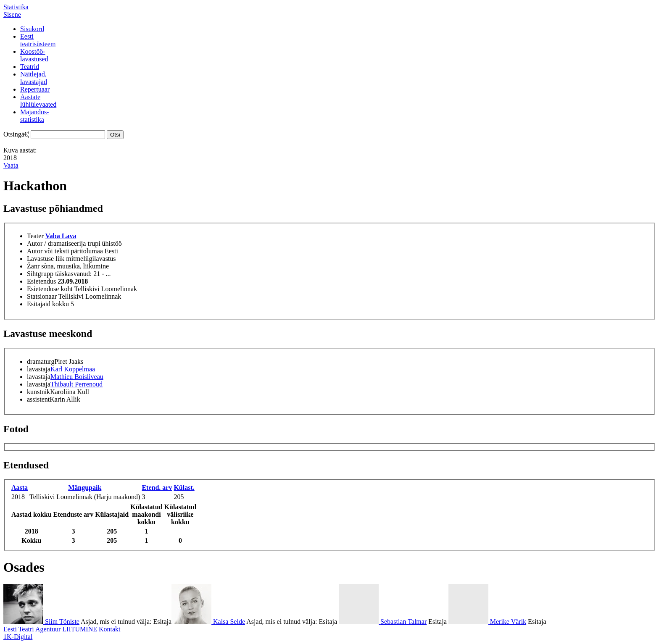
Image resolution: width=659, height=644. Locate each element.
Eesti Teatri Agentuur (32, 629)
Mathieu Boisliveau (77, 377)
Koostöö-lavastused (34, 55)
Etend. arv (157, 488)
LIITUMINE (80, 629)
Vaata (11, 165)
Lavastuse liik (46, 259)
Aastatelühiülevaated (38, 101)
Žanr (33, 266)
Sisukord (32, 29)
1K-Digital (18, 637)
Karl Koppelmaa (73, 369)
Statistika (16, 7)
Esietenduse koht (50, 289)
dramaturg (41, 361)
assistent (38, 399)
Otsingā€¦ (16, 134)
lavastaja (39, 369)
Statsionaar (42, 296)
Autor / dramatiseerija (56, 243)
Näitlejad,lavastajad (34, 78)
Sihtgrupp (40, 274)
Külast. (184, 488)
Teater (35, 236)
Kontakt (110, 629)
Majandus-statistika (34, 116)
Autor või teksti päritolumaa (65, 251)
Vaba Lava (61, 236)
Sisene (12, 14)
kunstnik (38, 392)
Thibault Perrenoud (76, 384)
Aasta (20, 488)
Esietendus (41, 281)
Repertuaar (35, 89)
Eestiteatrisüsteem (38, 40)
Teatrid (30, 67)
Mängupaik (85, 488)
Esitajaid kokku (48, 304)
